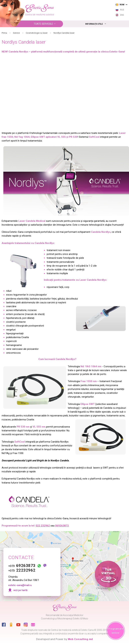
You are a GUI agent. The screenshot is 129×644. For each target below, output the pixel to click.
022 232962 (43, 526)
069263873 (62, 526)
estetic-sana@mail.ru (20, 583)
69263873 (22, 563)
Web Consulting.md (80, 639)
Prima (4, 33)
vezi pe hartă (20, 588)
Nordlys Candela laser (64, 33)
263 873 (67, 4)
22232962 (22, 568)
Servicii (16, 33)
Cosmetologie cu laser (37, 33)
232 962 (67, 9)
